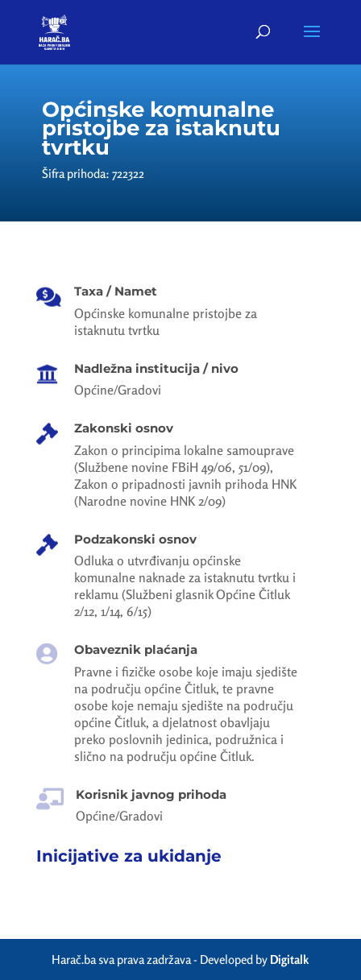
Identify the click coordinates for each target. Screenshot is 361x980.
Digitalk (289, 959)
